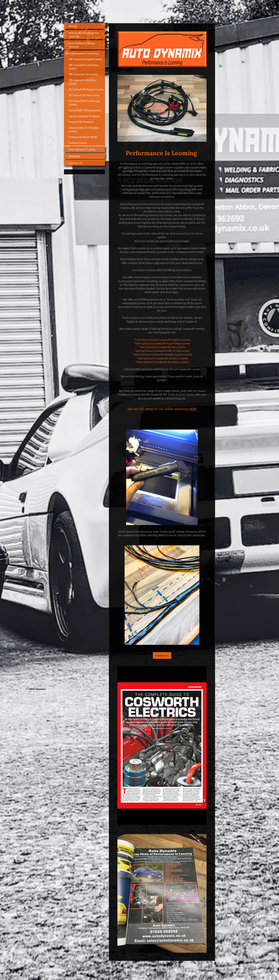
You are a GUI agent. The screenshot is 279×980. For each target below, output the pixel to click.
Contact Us (162, 655)
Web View (205, 970)
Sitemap (85, 966)
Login (208, 966)
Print (73, 966)
